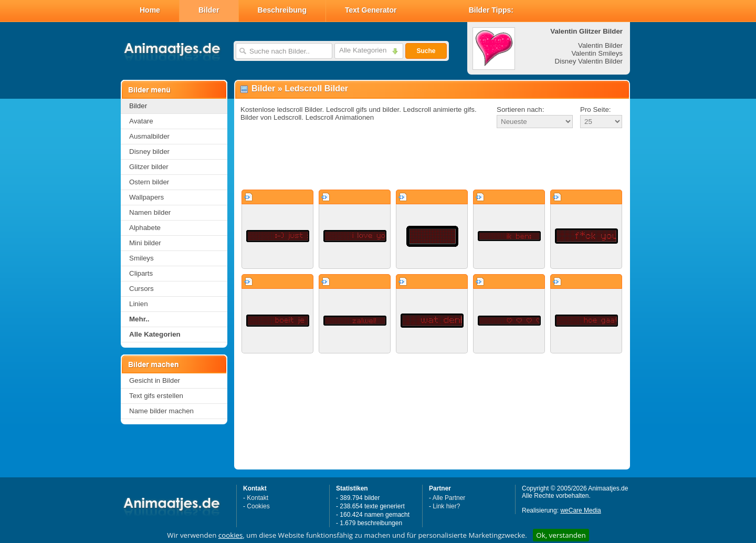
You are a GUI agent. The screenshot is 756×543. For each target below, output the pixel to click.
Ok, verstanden (561, 535)
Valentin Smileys (597, 53)
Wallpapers (146, 197)
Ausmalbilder (149, 136)
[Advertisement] (432, 160)
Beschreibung (282, 10)
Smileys (141, 258)
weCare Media (580, 510)
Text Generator (371, 10)
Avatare (141, 121)
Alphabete (145, 228)
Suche (426, 51)
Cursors (141, 289)
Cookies (258, 506)
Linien (139, 304)
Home (150, 10)
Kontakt (258, 498)
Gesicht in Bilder (155, 380)
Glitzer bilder (149, 167)
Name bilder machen (161, 411)
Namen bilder (150, 212)
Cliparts (141, 273)
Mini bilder (145, 243)
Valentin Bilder (600, 45)
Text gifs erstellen (156, 396)
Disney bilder (149, 152)
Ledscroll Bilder (316, 88)
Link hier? (446, 506)
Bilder (209, 10)
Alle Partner (449, 498)
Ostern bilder (149, 182)
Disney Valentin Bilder (589, 61)
